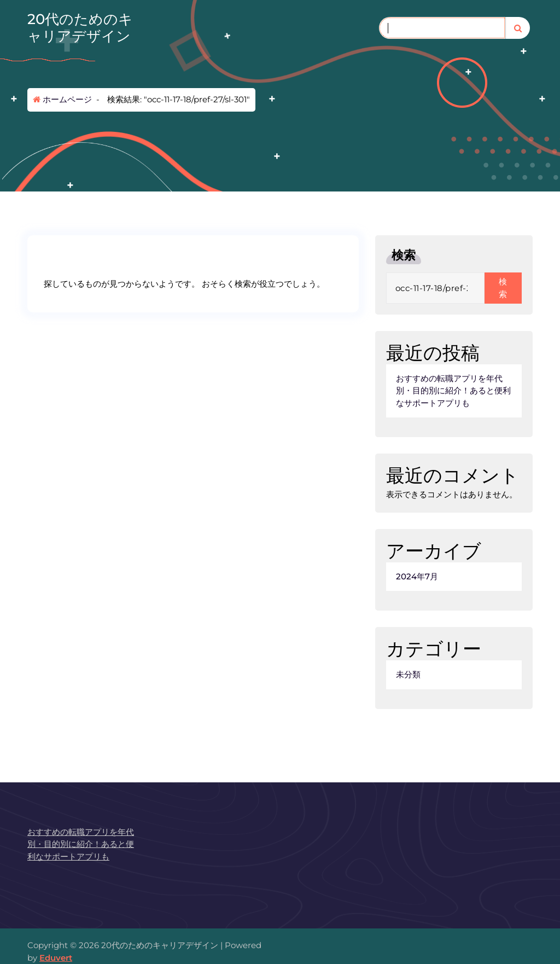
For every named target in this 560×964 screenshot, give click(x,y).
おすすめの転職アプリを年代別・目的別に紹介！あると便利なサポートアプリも (453, 391)
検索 (404, 255)
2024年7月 (417, 576)
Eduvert (56, 958)
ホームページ (62, 99)
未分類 (408, 674)
